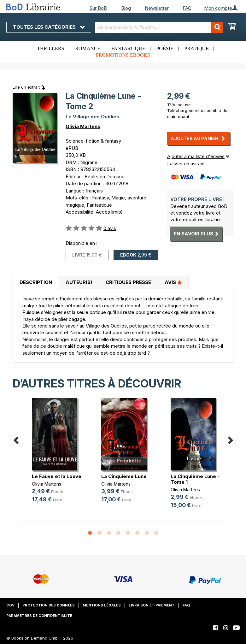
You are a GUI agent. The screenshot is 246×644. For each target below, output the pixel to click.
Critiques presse (128, 282)
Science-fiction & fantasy (93, 141)
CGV (10, 605)
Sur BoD (98, 8)
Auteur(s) (79, 282)
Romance (88, 48)
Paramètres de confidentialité (39, 616)
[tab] (36, 283)
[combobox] (159, 27)
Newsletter (157, 8)
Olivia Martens (83, 126)
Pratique (196, 48)
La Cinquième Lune (124, 476)
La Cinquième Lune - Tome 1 (195, 479)
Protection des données (49, 605)
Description (36, 282)
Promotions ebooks (123, 55)
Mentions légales (102, 605)
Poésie (165, 48)
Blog (126, 8)
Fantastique (128, 48)
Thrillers (50, 48)
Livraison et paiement (152, 605)
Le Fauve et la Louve (57, 476)
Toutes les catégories (49, 27)
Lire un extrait (26, 87)
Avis (173, 282)
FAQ (187, 8)
